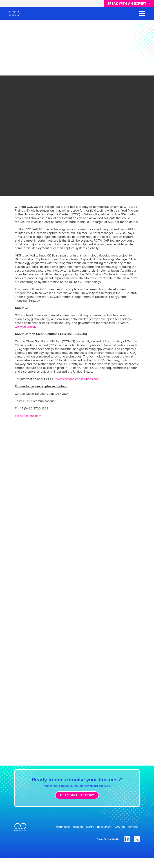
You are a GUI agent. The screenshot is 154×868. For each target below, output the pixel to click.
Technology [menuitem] (60, 827)
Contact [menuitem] (131, 836)
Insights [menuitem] (78, 827)
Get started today (77, 795)
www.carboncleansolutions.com (78, 379)
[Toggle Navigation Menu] (142, 13)
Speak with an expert (127, 4)
